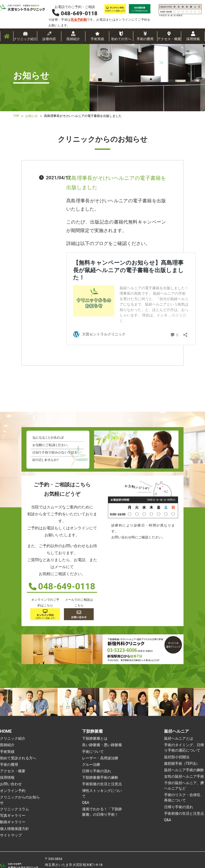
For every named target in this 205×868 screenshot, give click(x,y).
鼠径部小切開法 (177, 757)
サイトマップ (11, 835)
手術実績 (97, 39)
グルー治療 (91, 765)
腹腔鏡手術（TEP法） (182, 763)
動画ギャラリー (13, 822)
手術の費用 (145, 39)
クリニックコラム (14, 809)
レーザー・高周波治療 (100, 758)
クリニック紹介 (25, 39)
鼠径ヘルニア (177, 731)
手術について (93, 752)
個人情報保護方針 (14, 829)
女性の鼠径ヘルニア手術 (184, 776)
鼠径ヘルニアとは (179, 738)
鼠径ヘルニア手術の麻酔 (184, 770)
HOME (6, 731)
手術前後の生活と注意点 (102, 784)
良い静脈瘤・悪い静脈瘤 (102, 745)
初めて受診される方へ (18, 758)
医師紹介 (73, 39)
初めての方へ (121, 39)
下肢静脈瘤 (92, 731)
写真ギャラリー (13, 815)
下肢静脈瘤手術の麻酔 (100, 777)
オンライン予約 (13, 791)
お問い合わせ (11, 784)
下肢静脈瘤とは (95, 738)
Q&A (86, 803)
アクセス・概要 (169, 39)
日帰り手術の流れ (97, 771)
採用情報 (193, 39)
